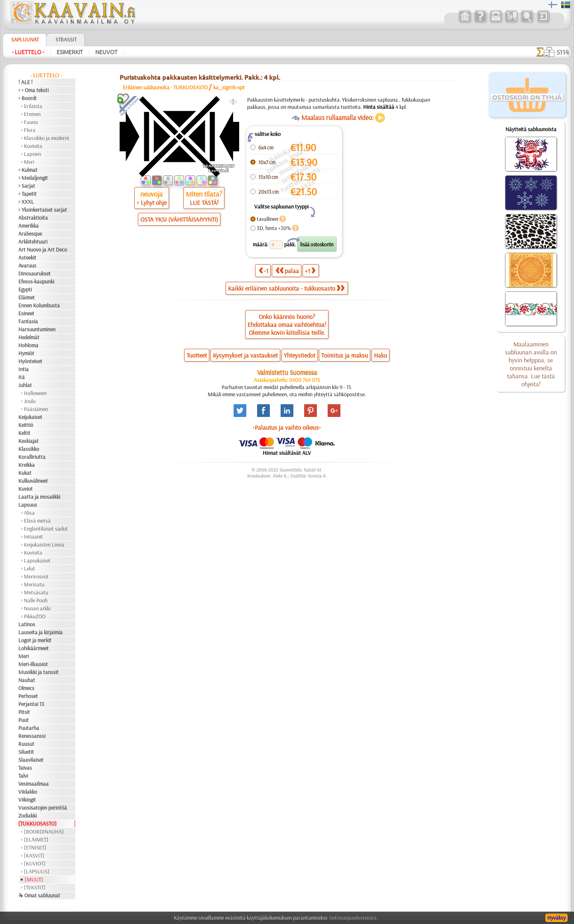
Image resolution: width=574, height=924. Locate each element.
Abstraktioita (33, 218)
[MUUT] (34, 879)
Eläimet (27, 297)
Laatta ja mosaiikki (39, 497)
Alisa (29, 513)
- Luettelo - (28, 52)
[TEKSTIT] (35, 887)
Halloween (35, 393)
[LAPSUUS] (37, 871)
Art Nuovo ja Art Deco (43, 250)
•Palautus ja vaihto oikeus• (287, 427)
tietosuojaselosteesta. (354, 918)
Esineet (26, 313)
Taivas (25, 768)
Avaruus (27, 265)
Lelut (29, 568)
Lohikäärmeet (33, 648)
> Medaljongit (33, 178)
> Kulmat (28, 170)
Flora (30, 130)
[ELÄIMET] (36, 839)
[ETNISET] (35, 847)
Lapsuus (28, 505)
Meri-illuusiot (33, 664)
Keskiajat (29, 441)
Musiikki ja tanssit (38, 672)
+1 (310, 270)
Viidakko (28, 792)
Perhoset (28, 696)
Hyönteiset (30, 361)
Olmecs (26, 688)
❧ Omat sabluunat (39, 895)
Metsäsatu (36, 592)
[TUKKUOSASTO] (37, 824)
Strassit (66, 39)
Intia (24, 369)
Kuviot (26, 489)
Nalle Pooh (36, 600)
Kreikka (27, 465)
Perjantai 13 (31, 704)
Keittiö (26, 425)
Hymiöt (26, 353)
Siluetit (26, 752)
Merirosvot (36, 576)
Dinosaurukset (34, 273)
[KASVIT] (34, 855)
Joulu (30, 401)
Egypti (25, 289)
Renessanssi (32, 736)
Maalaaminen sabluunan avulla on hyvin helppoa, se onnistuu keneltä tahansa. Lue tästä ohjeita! (531, 364)
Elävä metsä (37, 521)
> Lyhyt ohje (152, 202)
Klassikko (29, 449)
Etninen (32, 114)
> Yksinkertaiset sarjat (43, 210)
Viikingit (27, 800)
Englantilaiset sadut (46, 529)
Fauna (31, 122)
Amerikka (29, 226)
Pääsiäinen (36, 409)
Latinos (27, 624)
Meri (29, 162)
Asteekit (27, 258)
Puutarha (29, 728)
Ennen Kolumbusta (39, 305)
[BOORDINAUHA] (44, 832)
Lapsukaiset (37, 560)
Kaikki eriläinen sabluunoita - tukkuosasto (286, 288)
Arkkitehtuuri (33, 242)
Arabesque (30, 234)
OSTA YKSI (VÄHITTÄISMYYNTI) (179, 219)
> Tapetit (28, 194)
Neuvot (106, 52)
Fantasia (28, 321)
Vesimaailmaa (33, 784)
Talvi (23, 776)
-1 (263, 270)
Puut (24, 720)
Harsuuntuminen (37, 329)
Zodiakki (28, 816)
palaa (287, 270)
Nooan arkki (37, 608)
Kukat (25, 473)
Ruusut (26, 744)
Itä (22, 377)
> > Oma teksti (33, 90)
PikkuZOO (35, 616)
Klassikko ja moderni (46, 138)
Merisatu (34, 584)
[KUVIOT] (35, 863)
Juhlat (25, 385)
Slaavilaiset (31, 760)
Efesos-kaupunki (36, 281)
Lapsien (32, 154)
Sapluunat (25, 39)
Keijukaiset (30, 417)
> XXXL (26, 202)
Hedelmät (29, 337)
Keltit (24, 433)
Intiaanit (33, 537)
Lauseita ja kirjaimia (40, 632)
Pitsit (24, 712)
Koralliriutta (32, 457)
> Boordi (27, 98)
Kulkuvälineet (33, 481)
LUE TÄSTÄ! (204, 202)
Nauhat (27, 680)
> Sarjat (27, 186)
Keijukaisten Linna (44, 545)
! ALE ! (26, 82)
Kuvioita (33, 146)
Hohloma (28, 345)
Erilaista (33, 106)
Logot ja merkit (35, 640)
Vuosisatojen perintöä (43, 808)
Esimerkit (70, 52)
